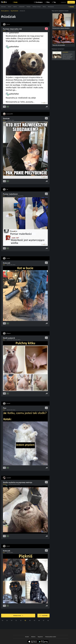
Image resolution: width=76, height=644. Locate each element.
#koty (22, 196)
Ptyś (5, 408)
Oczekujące (39, 2)
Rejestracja (71, 2)
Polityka (29, 7)
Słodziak (6, 118)
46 (48, 620)
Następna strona (18, 616)
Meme (4, 120)
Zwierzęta (3, 7)
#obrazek (11, 484)
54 (12, 620)
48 (39, 620)
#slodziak (10, 31)
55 (7, 620)
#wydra (19, 484)
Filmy (48, 2)
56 (2, 620)
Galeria (15, 7)
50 (30, 620)
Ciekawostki (22, 7)
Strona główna (5, 11)
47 (44, 620)
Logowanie (63, 2)
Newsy (44, 7)
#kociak (19, 196)
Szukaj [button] (72, 7)
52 (21, 620)
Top (55, 2)
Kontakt (27, 637)
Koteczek (7, 263)
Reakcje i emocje (37, 7)
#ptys (14, 410)
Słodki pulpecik (9, 338)
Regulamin (40, 637)
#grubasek (15, 340)
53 (16, 620)
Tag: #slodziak (14, 11)
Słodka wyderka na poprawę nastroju (18, 482)
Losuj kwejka (44, 616)
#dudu (13, 120)
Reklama (33, 637)
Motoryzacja (51, 7)
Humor (10, 7)
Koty (4, 196)
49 (34, 620)
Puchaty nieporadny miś (12, 29)
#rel (18, 31)
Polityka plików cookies (51, 637)
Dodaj (16, 2)
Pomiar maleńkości (10, 194)
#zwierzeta (15, 196)
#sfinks (19, 340)
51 (25, 620)
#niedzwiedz (14, 31)
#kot (12, 196)
